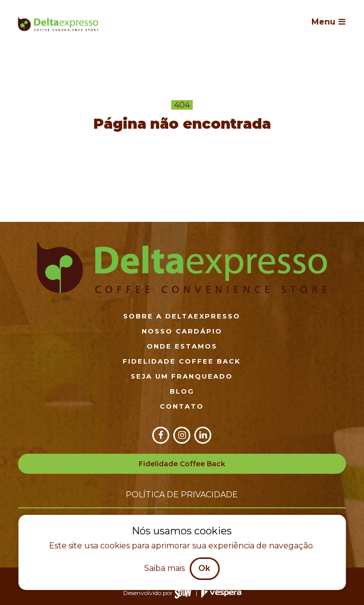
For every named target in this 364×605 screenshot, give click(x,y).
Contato (182, 406)
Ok (204, 568)
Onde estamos (182, 346)
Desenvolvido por (157, 593)
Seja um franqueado (182, 376)
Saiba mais (164, 568)
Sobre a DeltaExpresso (182, 316)
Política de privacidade (182, 495)
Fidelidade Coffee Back (182, 361)
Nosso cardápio (182, 331)
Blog (182, 391)
